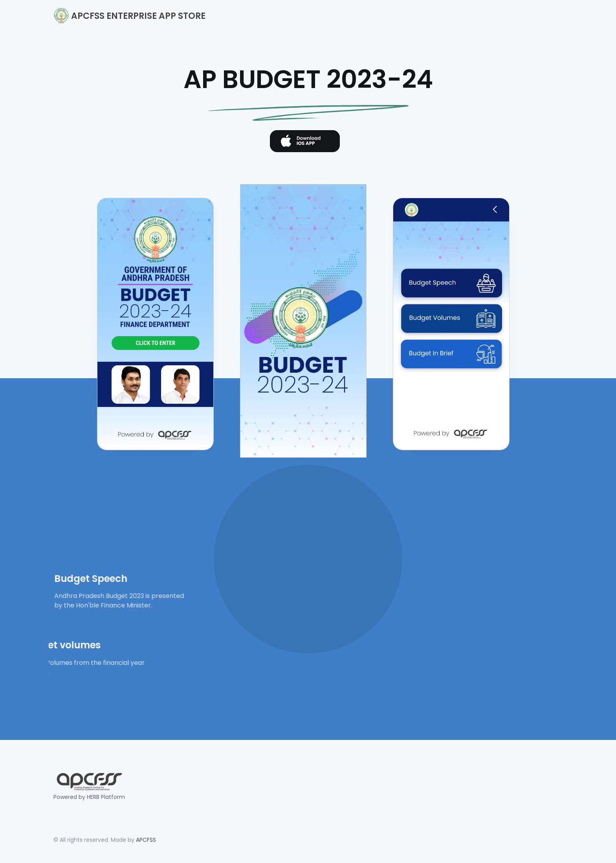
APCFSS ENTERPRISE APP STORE (129, 16)
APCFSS (146, 840)
